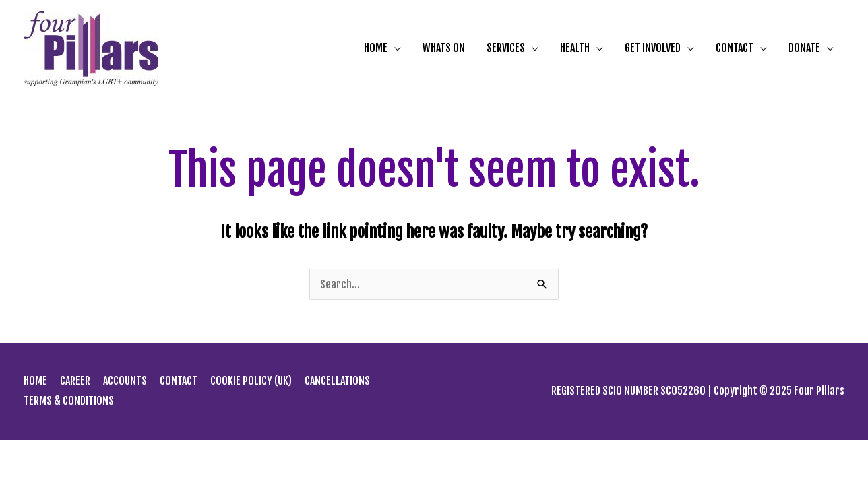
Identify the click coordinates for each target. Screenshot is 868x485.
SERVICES (506, 48)
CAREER (75, 381)
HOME (376, 48)
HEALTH (575, 48)
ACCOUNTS (125, 381)
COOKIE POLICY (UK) (251, 381)
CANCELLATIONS (337, 381)
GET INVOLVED (653, 48)
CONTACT (735, 48)
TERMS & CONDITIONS (69, 401)
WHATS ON (444, 48)
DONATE (804, 48)
